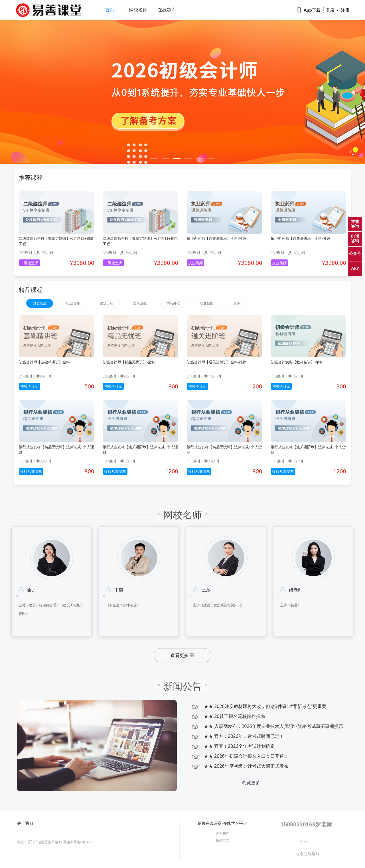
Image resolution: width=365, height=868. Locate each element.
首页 (110, 10)
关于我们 (222, 834)
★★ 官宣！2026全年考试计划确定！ (235, 746)
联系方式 (222, 840)
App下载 (309, 10)
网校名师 (138, 10)
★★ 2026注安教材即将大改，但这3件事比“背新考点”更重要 (259, 706)
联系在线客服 (308, 854)
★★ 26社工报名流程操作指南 (228, 716)
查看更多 (183, 656)
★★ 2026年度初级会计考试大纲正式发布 (240, 766)
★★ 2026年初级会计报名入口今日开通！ (240, 756)
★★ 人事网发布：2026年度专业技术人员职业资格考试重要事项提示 (267, 726)
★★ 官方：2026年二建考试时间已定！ (238, 736)
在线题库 (167, 10)
